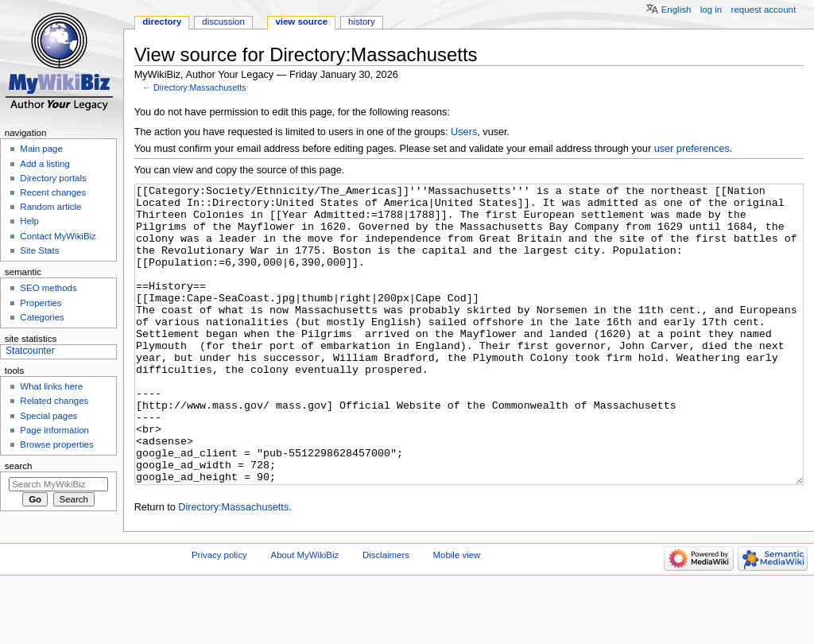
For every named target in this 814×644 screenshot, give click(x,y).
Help (29, 221)
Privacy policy (219, 615)
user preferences (692, 149)
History (362, 21)
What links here (51, 386)
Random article (50, 207)
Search (19, 466)
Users (464, 132)
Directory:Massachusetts (200, 87)
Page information (54, 430)
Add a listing (45, 164)
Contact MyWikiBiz (58, 236)
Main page (41, 149)
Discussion (223, 21)
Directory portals (53, 178)
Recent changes (53, 192)
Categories (42, 317)
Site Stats (39, 250)
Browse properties (56, 444)
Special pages (48, 416)
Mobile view (457, 615)
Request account (764, 10)
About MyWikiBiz (305, 615)
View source (301, 21)
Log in (711, 10)
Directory (162, 21)
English (676, 10)
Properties (41, 303)
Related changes (54, 401)
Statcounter (30, 351)
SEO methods (48, 288)
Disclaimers (386, 615)
